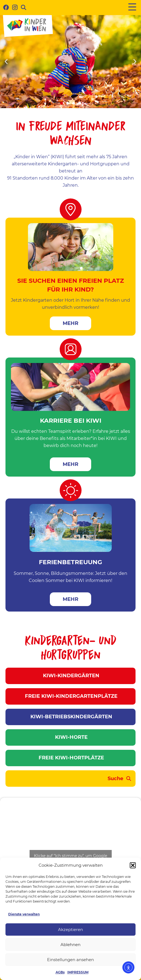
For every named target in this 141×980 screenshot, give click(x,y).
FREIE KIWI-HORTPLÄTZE (71, 758)
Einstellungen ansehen (70, 960)
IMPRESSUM (78, 972)
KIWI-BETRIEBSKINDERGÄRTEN (71, 717)
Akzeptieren (70, 929)
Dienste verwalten (24, 914)
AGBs (60, 972)
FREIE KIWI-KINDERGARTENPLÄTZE (70, 696)
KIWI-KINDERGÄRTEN (70, 676)
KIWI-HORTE (71, 737)
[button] (133, 865)
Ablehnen (70, 945)
